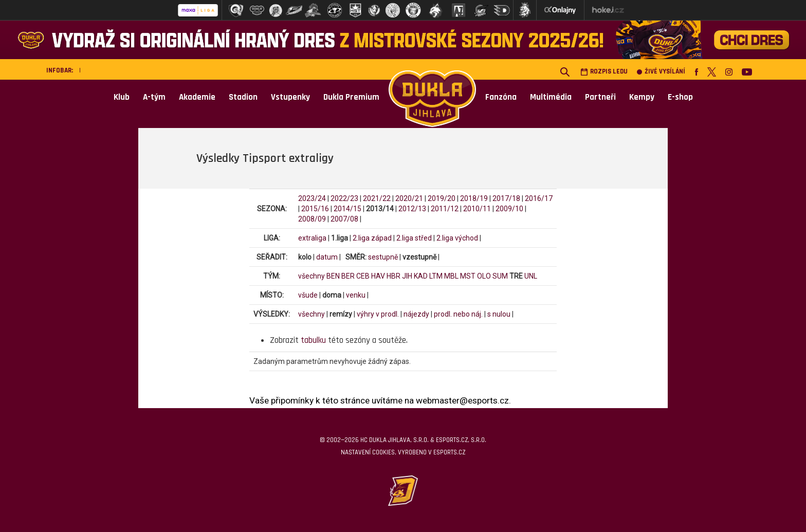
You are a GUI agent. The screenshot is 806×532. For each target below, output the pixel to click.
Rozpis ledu (604, 72)
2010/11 (477, 209)
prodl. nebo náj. (458, 314)
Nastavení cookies (368, 452)
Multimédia (551, 97)
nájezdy (416, 314)
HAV (378, 276)
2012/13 (412, 209)
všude (308, 295)
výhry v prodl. (378, 314)
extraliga (312, 238)
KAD (421, 276)
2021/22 (377, 198)
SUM (500, 276)
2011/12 (445, 209)
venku (356, 295)
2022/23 (344, 198)
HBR (393, 276)
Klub (122, 97)
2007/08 (344, 219)
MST (468, 276)
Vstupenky (290, 97)
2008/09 (312, 219)
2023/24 (312, 198)
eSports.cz (449, 452)
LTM (436, 276)
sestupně (383, 257)
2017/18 (506, 198)
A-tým (154, 97)
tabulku (313, 340)
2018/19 (474, 198)
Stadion (243, 97)
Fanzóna (501, 97)
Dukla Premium (351, 97)
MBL (451, 276)
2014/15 (347, 209)
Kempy (642, 97)
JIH (407, 276)
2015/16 (315, 209)
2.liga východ (457, 238)
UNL (531, 276)
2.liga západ (372, 238)
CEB (363, 276)
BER (348, 276)
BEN (333, 276)
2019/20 (442, 198)
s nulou (499, 314)
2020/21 (409, 198)
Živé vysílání (661, 72)
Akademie (197, 97)
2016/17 (539, 198)
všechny (312, 276)
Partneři (600, 97)
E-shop (680, 97)
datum (327, 257)
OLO (484, 276)
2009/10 (509, 209)
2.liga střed (414, 238)
